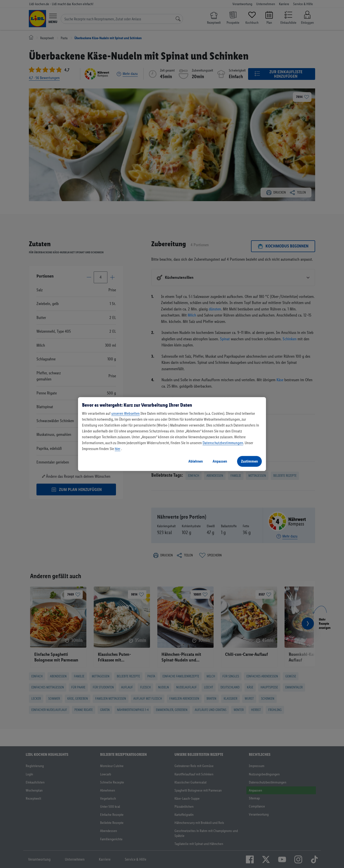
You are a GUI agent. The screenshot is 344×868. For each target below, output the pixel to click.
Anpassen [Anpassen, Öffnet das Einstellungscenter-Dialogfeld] (220, 461)
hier (118, 449)
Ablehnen (196, 461)
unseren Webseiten (126, 413)
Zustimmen (249, 461)
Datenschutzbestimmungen (223, 443)
